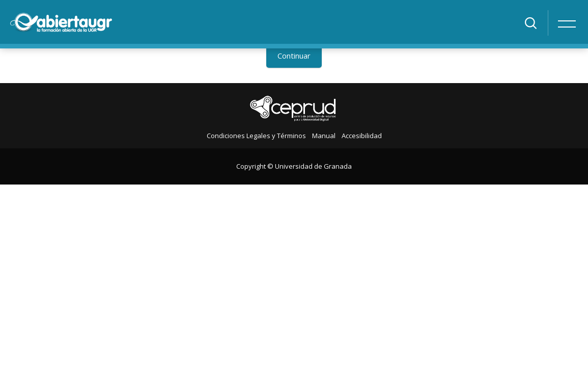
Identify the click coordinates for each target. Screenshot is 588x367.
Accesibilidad (362, 136)
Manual (324, 136)
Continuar (294, 56)
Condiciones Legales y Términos (256, 136)
